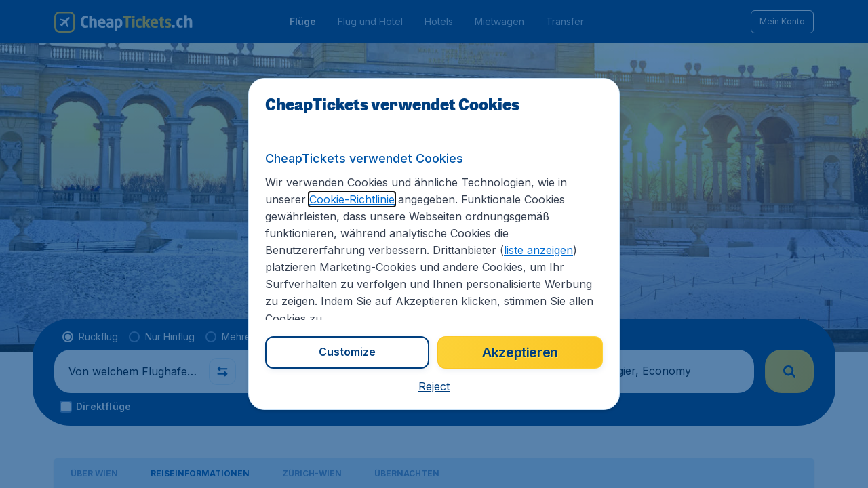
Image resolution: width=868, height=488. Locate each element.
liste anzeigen (538, 250)
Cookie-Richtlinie (352, 199)
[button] (434, 386)
